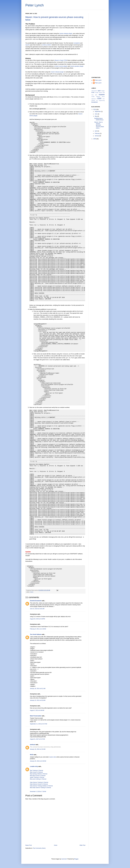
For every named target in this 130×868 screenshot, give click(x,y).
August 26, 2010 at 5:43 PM (37, 619)
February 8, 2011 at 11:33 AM (38, 629)
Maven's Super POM (61, 60)
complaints (77, 43)
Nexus (103, 97)
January (97, 136)
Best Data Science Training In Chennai (40, 788)
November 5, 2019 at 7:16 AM (38, 792)
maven (32, 592)
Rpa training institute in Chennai (39, 774)
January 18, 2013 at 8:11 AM (38, 689)
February (97, 133)
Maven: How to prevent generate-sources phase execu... (99, 125)
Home (56, 845)
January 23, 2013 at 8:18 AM (38, 700)
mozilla (93, 97)
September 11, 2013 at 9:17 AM (38, 724)
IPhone (100, 92)
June (96, 114)
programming (102, 100)
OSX (99, 98)
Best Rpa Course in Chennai (38, 776)
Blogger (76, 859)
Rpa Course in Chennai (36, 772)
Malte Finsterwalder (36, 716)
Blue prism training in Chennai (38, 779)
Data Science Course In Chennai (39, 784)
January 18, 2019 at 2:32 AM (38, 749)
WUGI (32, 755)
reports (27, 45)
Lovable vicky (34, 766)
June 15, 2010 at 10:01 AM (37, 609)
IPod (104, 92)
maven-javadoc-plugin (77, 66)
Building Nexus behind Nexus (99, 119)
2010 (95, 109)
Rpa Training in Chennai (37, 771)
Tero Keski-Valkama (36, 634)
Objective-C (94, 99)
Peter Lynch (35, 5)
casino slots (53, 757)
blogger (103, 91)
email (93, 92)
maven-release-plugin (66, 33)
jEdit (96, 95)
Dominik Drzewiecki (36, 601)
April (96, 131)
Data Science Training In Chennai (39, 782)
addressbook (94, 91)
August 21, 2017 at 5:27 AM (37, 739)
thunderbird (95, 102)
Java (92, 95)
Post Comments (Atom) (39, 848)
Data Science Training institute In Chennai (41, 786)
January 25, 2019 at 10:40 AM (38, 761)
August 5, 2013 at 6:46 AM (37, 710)
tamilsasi (33, 745)
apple (99, 91)
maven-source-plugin (61, 66)
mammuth (64, 859)
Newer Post (29, 845)
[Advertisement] (98, 43)
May (96, 116)
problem (49, 45)
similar (44, 45)
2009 (95, 139)
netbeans (98, 97)
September (98, 112)
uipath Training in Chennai (37, 777)
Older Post (82, 845)
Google (97, 92)
